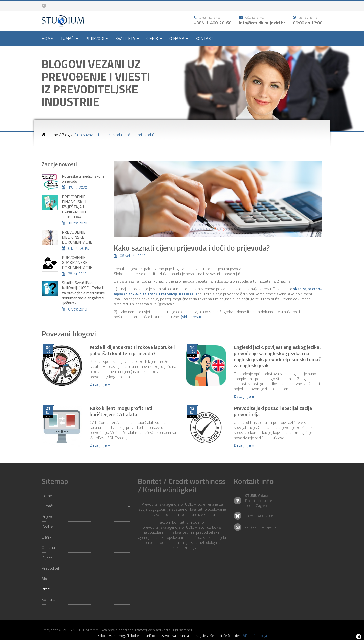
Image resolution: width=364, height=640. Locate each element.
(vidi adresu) (191, 317)
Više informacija (255, 636)
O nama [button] (179, 38)
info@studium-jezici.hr (262, 23)
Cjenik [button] (154, 38)
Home (47, 38)
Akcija (47, 579)
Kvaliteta (86, 527)
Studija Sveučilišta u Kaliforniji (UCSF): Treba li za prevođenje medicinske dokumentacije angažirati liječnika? (83, 293)
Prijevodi (86, 516)
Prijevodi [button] (97, 38)
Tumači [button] (69, 38)
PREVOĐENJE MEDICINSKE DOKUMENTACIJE (77, 237)
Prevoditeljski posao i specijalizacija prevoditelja (273, 411)
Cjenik (86, 537)
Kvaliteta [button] (127, 38)
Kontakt (204, 38)
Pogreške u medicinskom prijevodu (83, 179)
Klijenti (47, 558)
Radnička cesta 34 (259, 500)
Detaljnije (98, 384)
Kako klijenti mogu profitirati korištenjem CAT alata (121, 411)
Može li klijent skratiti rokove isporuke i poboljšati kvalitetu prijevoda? (132, 350)
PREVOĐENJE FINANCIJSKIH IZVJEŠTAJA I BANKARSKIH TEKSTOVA (74, 207)
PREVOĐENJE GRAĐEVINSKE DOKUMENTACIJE (77, 262)
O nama (86, 547)
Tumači (86, 506)
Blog (45, 589)
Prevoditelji (51, 568)
